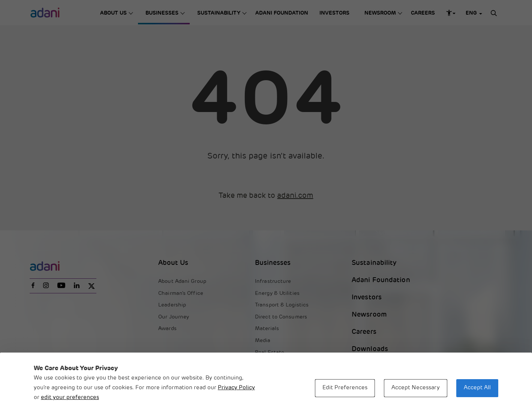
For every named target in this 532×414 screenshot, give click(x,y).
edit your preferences (70, 398)
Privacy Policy (236, 388)
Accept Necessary (416, 388)
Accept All (477, 388)
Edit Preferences (345, 388)
